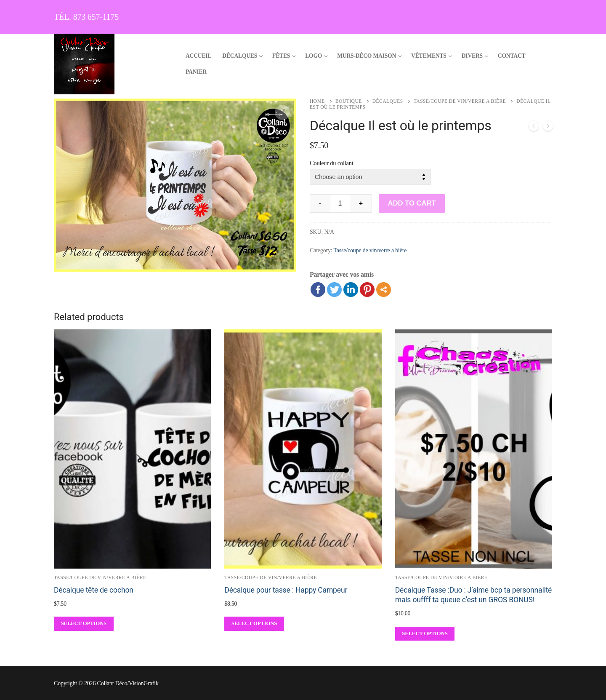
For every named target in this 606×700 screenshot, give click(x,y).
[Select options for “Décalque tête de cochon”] (84, 624)
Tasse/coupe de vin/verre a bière (460, 101)
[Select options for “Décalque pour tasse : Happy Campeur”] (254, 624)
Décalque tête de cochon (94, 590)
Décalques (388, 101)
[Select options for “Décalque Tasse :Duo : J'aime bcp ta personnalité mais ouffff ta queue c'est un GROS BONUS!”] (425, 634)
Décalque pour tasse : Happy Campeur (286, 590)
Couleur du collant (332, 163)
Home (317, 101)
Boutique (349, 101)
